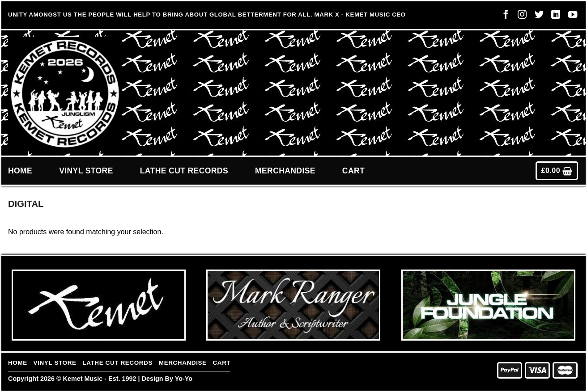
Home (20, 171)
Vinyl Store (86, 171)
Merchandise (285, 171)
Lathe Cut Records (184, 171)
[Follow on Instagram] (520, 17)
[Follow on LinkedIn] (553, 17)
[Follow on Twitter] (537, 17)
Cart (353, 171)
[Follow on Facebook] (503, 17)
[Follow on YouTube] (570, 17)
